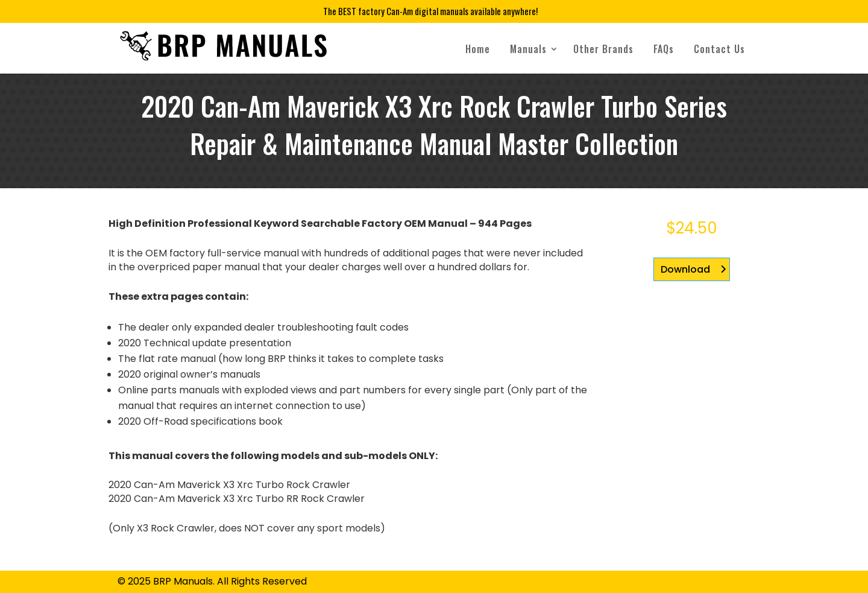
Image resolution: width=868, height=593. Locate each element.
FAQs (664, 49)
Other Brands (603, 49)
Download (685, 269)
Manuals (528, 49)
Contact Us (719, 49)
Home (478, 49)
